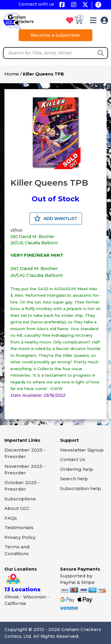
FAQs (11, 518)
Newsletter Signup (82, 450)
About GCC (17, 508)
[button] (93, 21)
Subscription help (81, 488)
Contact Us (73, 459)
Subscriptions (20, 499)
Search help (74, 479)
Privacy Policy (20, 537)
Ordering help (77, 469)
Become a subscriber (55, 35)
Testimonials (19, 527)
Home (12, 74)
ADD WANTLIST (56, 219)
